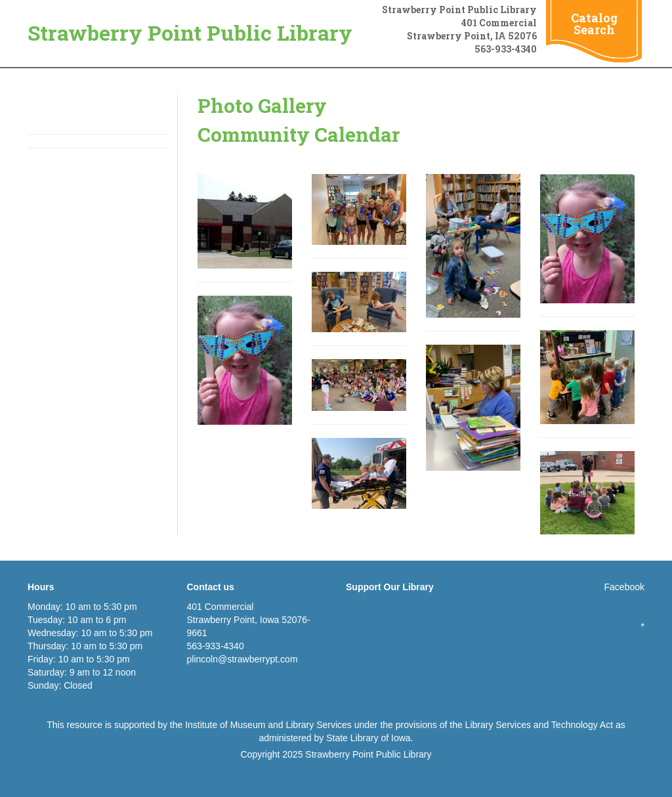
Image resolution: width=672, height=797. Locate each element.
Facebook (624, 587)
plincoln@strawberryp (231, 659)
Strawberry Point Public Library (190, 32)
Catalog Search (594, 24)
